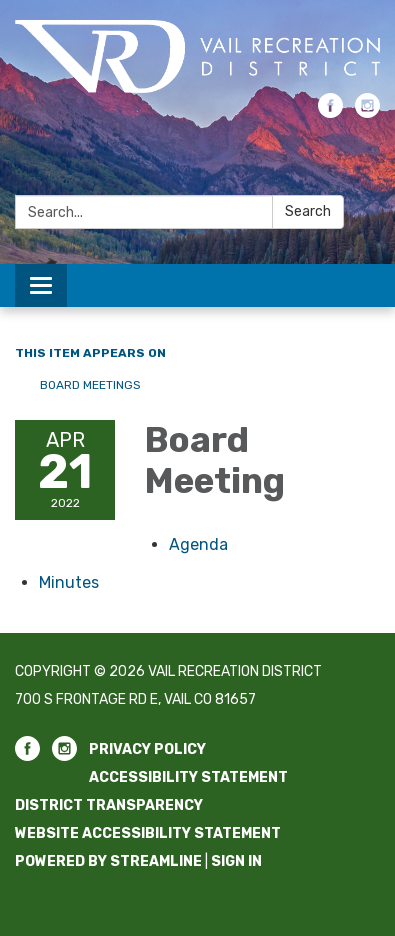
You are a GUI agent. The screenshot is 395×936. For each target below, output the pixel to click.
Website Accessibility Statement (148, 833)
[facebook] (330, 112)
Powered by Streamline (108, 861)
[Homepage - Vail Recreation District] (197, 56)
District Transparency (109, 805)
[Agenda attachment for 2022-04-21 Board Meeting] (198, 544)
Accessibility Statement (188, 777)
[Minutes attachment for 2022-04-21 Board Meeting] (69, 582)
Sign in (236, 861)
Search (308, 211)
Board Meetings (90, 385)
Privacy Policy (147, 749)
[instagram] (367, 112)
